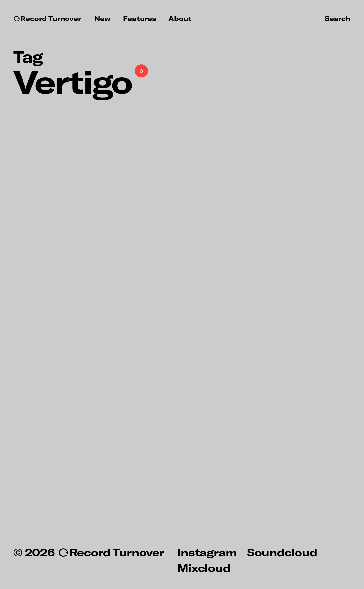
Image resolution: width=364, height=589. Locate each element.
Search (338, 18)
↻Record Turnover (47, 18)
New (102, 18)
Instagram (207, 552)
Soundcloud (282, 552)
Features (139, 18)
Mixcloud (204, 568)
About (180, 18)
